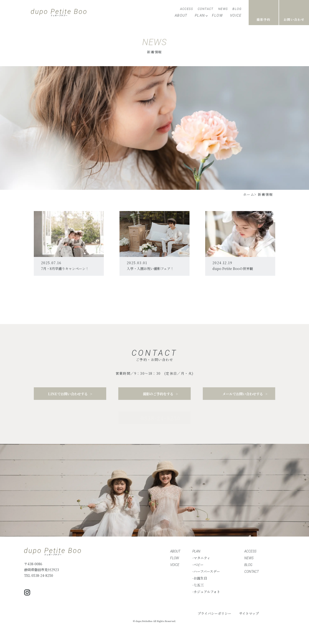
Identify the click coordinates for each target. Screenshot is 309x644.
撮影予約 (264, 19)
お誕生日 (200, 578)
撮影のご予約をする (158, 395)
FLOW (217, 15)
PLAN (200, 15)
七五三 (199, 585)
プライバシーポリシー (214, 613)
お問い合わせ (294, 19)
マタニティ (202, 558)
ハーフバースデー (207, 571)
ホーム (249, 194)
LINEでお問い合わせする (68, 395)
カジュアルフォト (207, 592)
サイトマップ (249, 613)
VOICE (236, 15)
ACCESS (186, 9)
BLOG (237, 9)
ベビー (199, 565)
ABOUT (181, 15)
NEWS (223, 9)
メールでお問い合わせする (243, 397)
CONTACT (206, 9)
